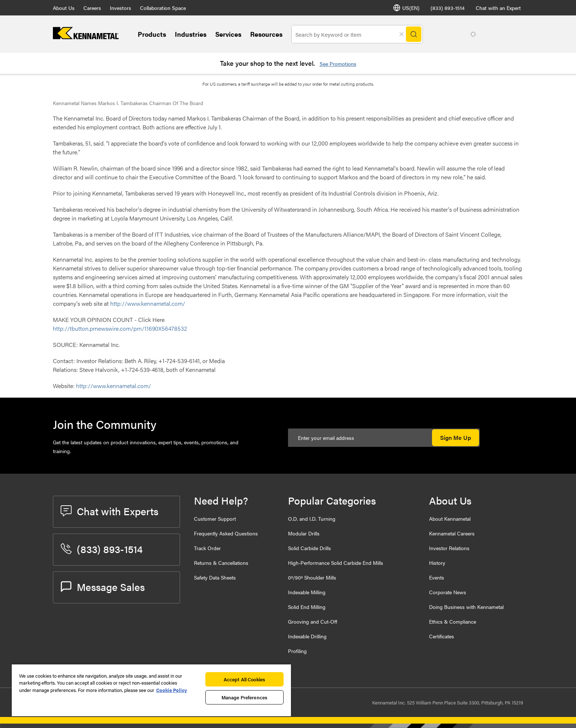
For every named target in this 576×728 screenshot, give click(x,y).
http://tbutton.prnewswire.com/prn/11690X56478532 (120, 328)
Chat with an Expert (498, 8)
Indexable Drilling (307, 636)
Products (152, 34)
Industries (191, 34)
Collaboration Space (163, 8)
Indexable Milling (307, 592)
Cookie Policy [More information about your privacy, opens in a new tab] (172, 690)
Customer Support (215, 519)
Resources (266, 34)
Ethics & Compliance (453, 621)
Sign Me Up (456, 437)
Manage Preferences (244, 697)
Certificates (442, 636)
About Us (64, 8)
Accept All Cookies (244, 679)
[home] (86, 37)
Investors (120, 8)
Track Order (207, 548)
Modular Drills (304, 533)
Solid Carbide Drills (309, 548)
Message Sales (103, 587)
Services (228, 34)
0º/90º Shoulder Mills (312, 577)
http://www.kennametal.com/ (148, 303)
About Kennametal (450, 519)
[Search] (414, 34)
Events (437, 577)
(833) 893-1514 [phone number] (448, 8)
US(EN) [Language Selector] (406, 8)
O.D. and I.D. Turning (312, 519)
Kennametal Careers (452, 533)
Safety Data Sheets (215, 577)
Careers (92, 8)
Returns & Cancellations (221, 563)
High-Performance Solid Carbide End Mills (336, 563)
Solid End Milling (307, 607)
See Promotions (338, 64)
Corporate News (448, 592)
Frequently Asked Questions (226, 533)
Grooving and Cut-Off (313, 621)
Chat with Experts (109, 511)
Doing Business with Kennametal (466, 607)
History (437, 563)
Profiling (297, 651)
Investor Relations (449, 548)
